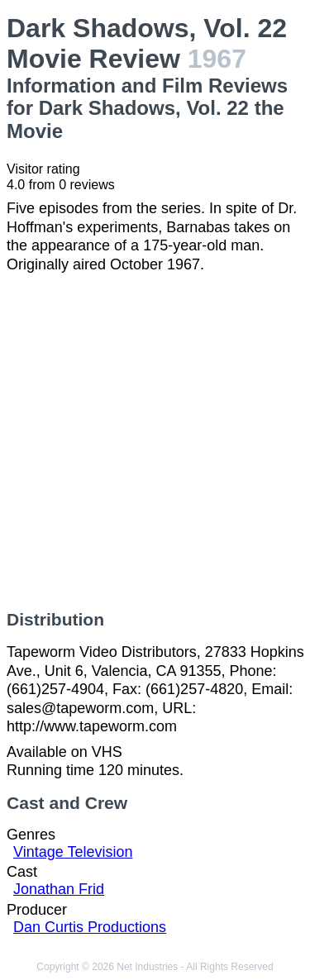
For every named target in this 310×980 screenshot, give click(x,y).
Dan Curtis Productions (90, 927)
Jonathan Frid (59, 889)
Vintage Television (73, 852)
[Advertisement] (155, 442)
